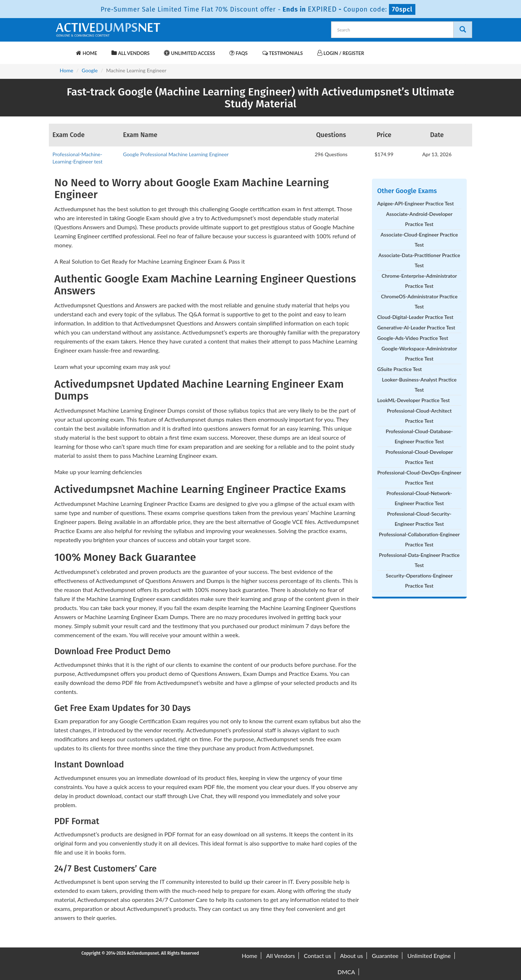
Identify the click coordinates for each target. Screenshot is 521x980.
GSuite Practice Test (400, 369)
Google (90, 70)
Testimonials (283, 53)
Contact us (317, 956)
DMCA (346, 972)
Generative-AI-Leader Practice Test (416, 327)
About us (351, 956)
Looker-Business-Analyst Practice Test (419, 385)
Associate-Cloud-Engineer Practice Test (419, 240)
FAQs (238, 53)
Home (86, 53)
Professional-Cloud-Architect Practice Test (419, 416)
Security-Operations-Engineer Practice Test (419, 581)
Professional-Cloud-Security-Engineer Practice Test (419, 519)
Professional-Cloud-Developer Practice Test (419, 457)
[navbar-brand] (63, 50)
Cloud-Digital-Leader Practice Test (416, 317)
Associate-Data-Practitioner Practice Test (419, 260)
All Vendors (130, 53)
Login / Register (341, 53)
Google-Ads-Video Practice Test (413, 338)
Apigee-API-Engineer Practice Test (416, 203)
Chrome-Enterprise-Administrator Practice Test (419, 281)
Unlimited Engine (429, 956)
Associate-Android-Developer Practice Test (419, 219)
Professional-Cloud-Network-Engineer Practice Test (419, 498)
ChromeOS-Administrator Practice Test (419, 301)
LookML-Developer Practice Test (414, 400)
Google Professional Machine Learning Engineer (176, 154)
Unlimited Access (189, 53)
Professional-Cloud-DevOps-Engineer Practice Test (419, 478)
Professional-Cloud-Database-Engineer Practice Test (419, 436)
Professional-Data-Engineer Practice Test (419, 560)
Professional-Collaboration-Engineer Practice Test (419, 539)
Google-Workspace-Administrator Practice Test (419, 353)
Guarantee (385, 956)
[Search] (463, 30)
